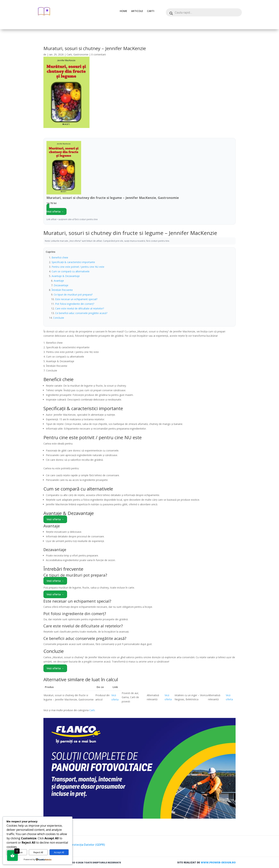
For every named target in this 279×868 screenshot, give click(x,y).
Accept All (59, 852)
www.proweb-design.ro (218, 862)
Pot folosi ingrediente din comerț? (75, 304)
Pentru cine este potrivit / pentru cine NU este (78, 267)
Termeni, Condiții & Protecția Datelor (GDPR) (74, 845)
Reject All (38, 852)
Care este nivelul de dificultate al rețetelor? (80, 308)
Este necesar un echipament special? (76, 299)
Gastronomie (81, 54)
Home (123, 11)
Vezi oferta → (55, 211)
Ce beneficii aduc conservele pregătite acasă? (81, 313)
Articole (137, 11)
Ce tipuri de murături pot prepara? (73, 295)
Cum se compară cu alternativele (71, 271)
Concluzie (59, 318)
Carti (151, 11)
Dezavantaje (61, 285)
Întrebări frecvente (62, 290)
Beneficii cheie (60, 257)
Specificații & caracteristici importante (73, 262)
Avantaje (59, 281)
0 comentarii (98, 54)
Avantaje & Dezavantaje (66, 276)
